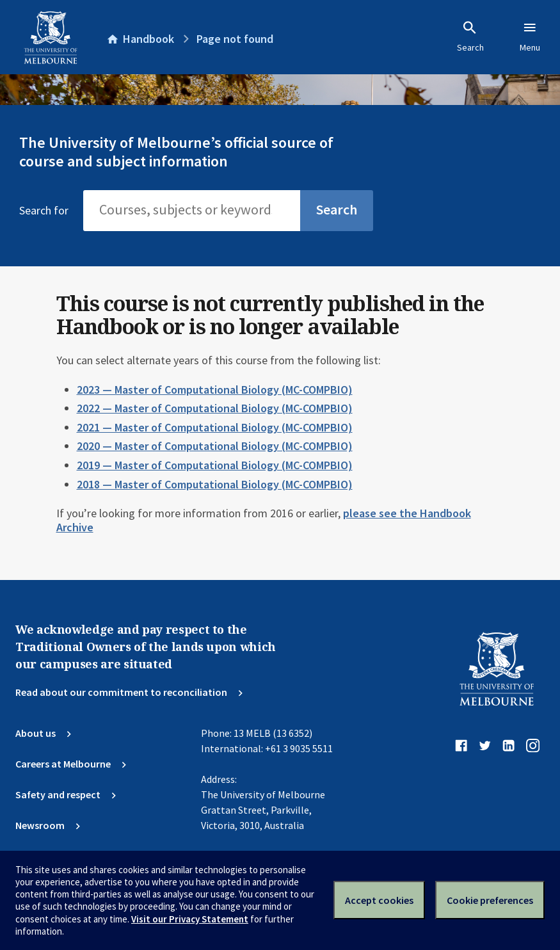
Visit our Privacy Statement (190, 919)
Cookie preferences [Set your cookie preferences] (490, 900)
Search (470, 36)
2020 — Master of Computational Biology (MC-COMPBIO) (215, 446)
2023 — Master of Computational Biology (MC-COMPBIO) (215, 390)
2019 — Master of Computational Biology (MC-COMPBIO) (215, 465)
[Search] (192, 211)
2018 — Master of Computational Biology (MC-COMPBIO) (215, 484)
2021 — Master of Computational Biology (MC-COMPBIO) (215, 427)
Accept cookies (379, 900)
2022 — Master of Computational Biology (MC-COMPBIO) (215, 408)
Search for (44, 211)
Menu (530, 36)
